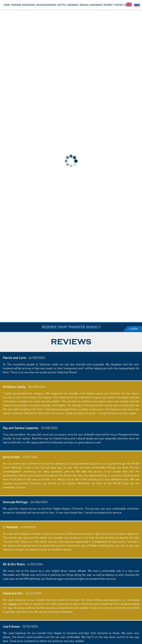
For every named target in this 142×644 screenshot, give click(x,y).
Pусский (137, 5)
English (129, 5)
